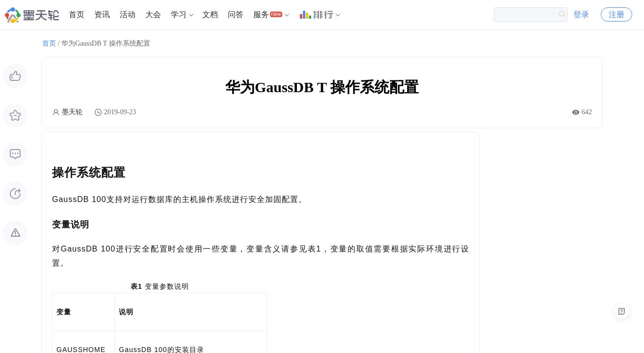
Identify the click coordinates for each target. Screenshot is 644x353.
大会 (153, 14)
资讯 (102, 14)
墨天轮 (72, 112)
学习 (179, 14)
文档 (210, 14)
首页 (77, 14)
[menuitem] (77, 15)
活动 (128, 14)
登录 (581, 14)
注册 (617, 14)
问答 (236, 14)
